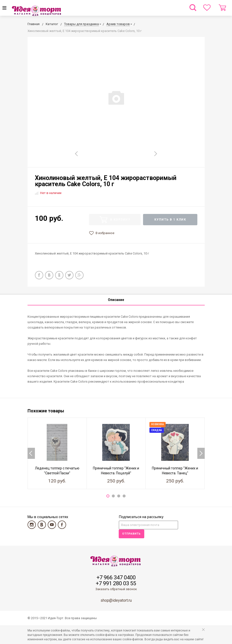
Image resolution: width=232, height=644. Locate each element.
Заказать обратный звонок (116, 589)
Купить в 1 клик (170, 220)
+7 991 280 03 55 (116, 584)
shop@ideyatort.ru (116, 600)
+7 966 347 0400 (116, 578)
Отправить (131, 534)
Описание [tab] (116, 300)
